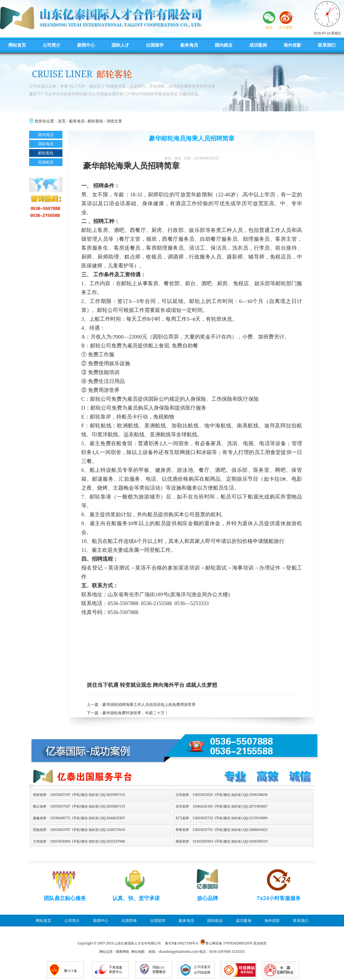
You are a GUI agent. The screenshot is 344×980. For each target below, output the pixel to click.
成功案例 (258, 45)
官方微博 (286, 27)
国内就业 (224, 45)
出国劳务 (129, 920)
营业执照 (260, 943)
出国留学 (155, 45)
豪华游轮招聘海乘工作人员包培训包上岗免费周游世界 (149, 705)
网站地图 (138, 952)
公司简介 (52, 45)
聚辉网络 (123, 952)
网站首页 (17, 45)
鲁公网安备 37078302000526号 (229, 943)
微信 (269, 27)
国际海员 (46, 144)
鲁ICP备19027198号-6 (182, 943)
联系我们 (327, 45)
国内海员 (46, 135)
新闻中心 (86, 45)
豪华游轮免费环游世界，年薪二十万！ (135, 713)
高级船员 (46, 162)
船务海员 (189, 45)
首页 (62, 121)
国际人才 (120, 45)
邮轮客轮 (95, 121)
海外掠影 (292, 45)
